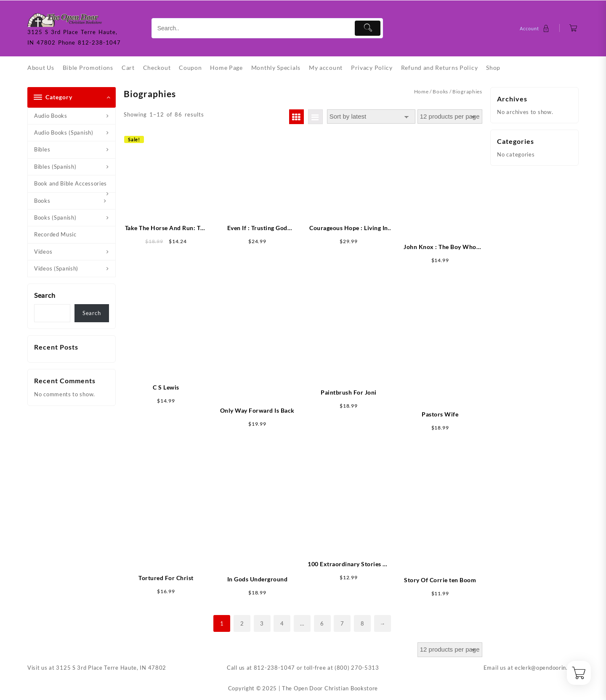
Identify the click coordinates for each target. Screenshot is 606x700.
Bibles (42, 149)
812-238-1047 (274, 668)
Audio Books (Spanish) (64, 133)
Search (45, 295)
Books (42, 201)
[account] (536, 28)
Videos (43, 252)
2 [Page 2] (242, 623)
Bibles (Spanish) (55, 167)
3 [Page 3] (262, 623)
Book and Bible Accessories (70, 183)
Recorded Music (55, 234)
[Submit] (368, 28)
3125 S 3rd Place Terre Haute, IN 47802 (111, 668)
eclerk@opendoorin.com (547, 668)
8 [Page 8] (363, 623)
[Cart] (573, 28)
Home (421, 91)
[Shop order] (371, 117)
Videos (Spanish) (56, 268)
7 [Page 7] (342, 623)
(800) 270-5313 (357, 668)
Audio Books (51, 116)
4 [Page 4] (282, 623)
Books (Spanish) (55, 217)
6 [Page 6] (322, 623)
